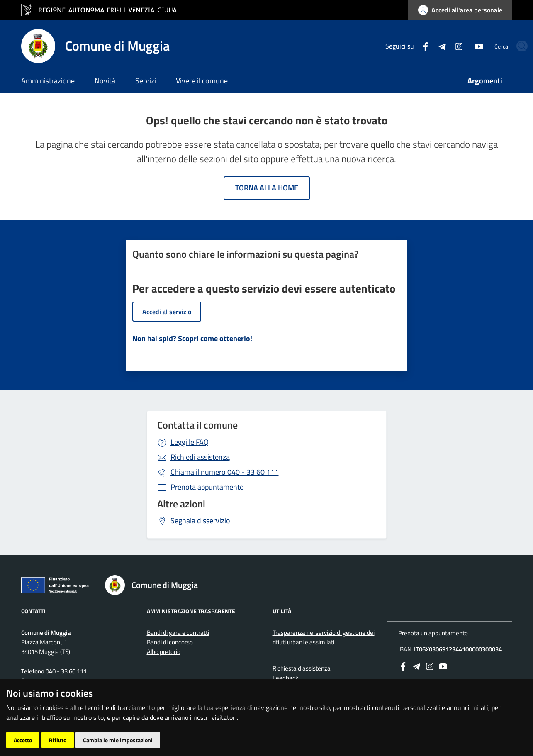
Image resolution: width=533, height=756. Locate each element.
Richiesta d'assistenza (302, 668)
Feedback (285, 678)
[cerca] (502, 46)
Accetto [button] (23, 740)
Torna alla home (267, 188)
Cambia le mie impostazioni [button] (118, 740)
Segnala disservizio (200, 521)
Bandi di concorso (170, 642)
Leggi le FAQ (190, 442)
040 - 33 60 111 (225, 472)
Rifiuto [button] (58, 740)
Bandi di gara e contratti (178, 633)
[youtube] (449, 46)
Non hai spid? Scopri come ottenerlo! (192, 338)
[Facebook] (396, 46)
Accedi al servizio (167, 312)
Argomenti (485, 81)
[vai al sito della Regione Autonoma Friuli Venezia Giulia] (103, 10)
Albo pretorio (164, 652)
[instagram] (429, 46)
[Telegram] (412, 46)
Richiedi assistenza (200, 457)
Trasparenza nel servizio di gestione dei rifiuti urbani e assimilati (324, 637)
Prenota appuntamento (207, 487)
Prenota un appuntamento (433, 633)
